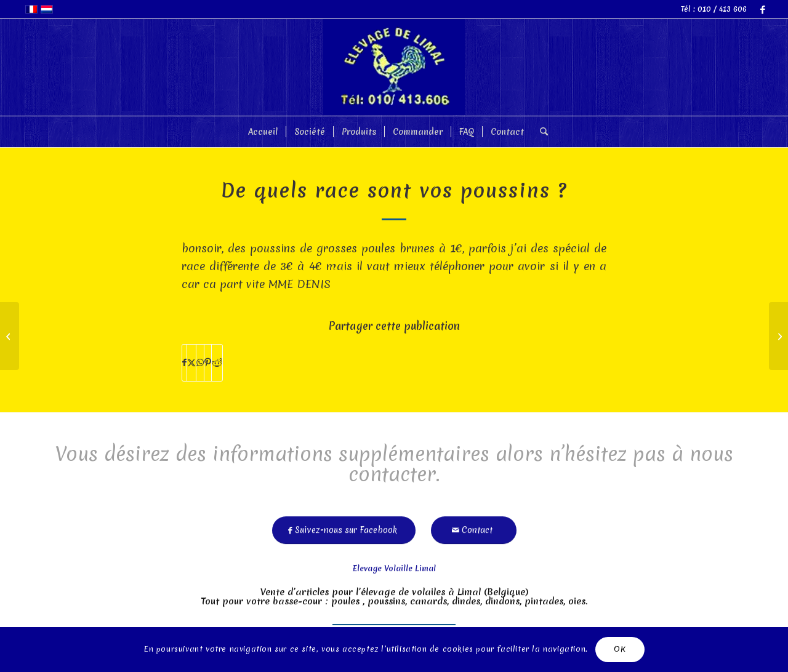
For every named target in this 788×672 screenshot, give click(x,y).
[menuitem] (263, 132)
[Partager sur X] (191, 363)
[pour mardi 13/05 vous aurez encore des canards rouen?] (778, 336)
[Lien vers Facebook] (763, 9)
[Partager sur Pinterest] (208, 363)
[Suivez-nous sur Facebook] (344, 526)
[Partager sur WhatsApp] (200, 363)
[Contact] (474, 526)
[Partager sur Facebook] (184, 363)
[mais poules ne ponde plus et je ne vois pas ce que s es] (10, 336)
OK (620, 649)
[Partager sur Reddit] (217, 363)
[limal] (394, 67)
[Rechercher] (540, 132)
